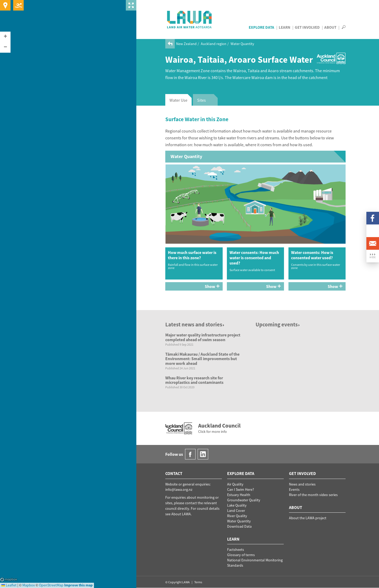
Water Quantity (242, 44)
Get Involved (307, 27)
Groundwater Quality (244, 500)
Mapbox (9, 580)
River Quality (237, 516)
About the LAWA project (308, 518)
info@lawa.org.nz (179, 489)
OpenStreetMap (51, 585)
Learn (285, 27)
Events (294, 489)
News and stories (302, 484)
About (330, 27)
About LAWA (181, 514)
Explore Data (261, 27)
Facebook (373, 218)
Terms (198, 582)
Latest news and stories (195, 324)
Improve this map (78, 585)
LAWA (190, 19)
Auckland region (214, 44)
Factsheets (236, 550)
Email (373, 243)
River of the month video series (313, 495)
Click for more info (213, 432)
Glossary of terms (241, 555)
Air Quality (235, 484)
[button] (5, 37)
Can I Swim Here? (241, 489)
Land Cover (236, 511)
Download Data (239, 526)
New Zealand (186, 44)
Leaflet (9, 585)
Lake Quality (237, 505)
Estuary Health (239, 495)
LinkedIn (373, 231)
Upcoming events (278, 324)
